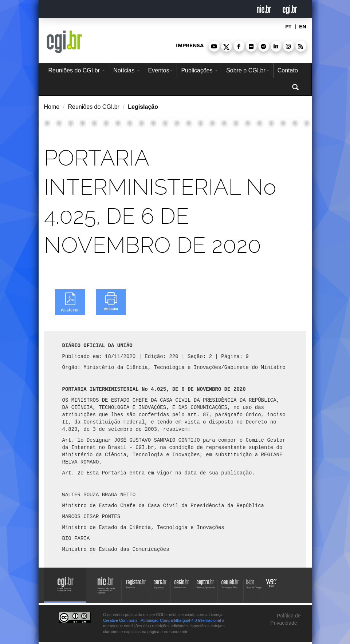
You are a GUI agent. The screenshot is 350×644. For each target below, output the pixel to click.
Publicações (199, 70)
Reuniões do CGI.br (77, 70)
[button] (214, 46)
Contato (288, 70)
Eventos (161, 70)
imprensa (190, 46)
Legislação (143, 107)
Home (52, 107)
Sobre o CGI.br (248, 70)
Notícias (126, 70)
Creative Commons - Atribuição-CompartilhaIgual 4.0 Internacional (162, 620)
